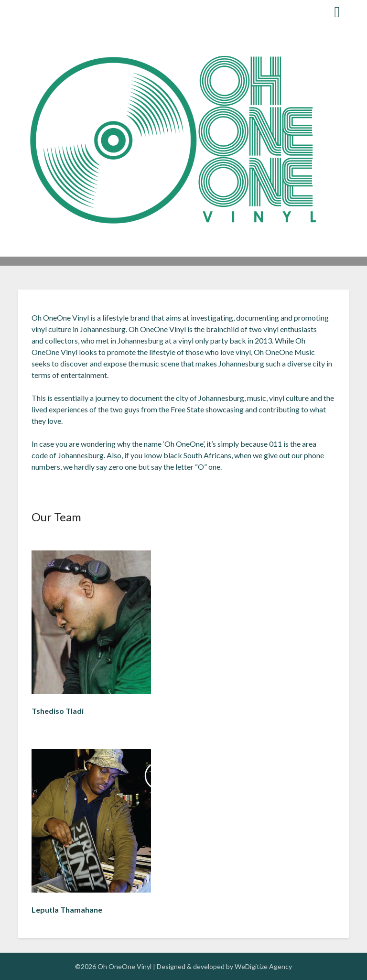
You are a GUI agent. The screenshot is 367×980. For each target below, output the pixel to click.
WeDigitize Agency (263, 966)
